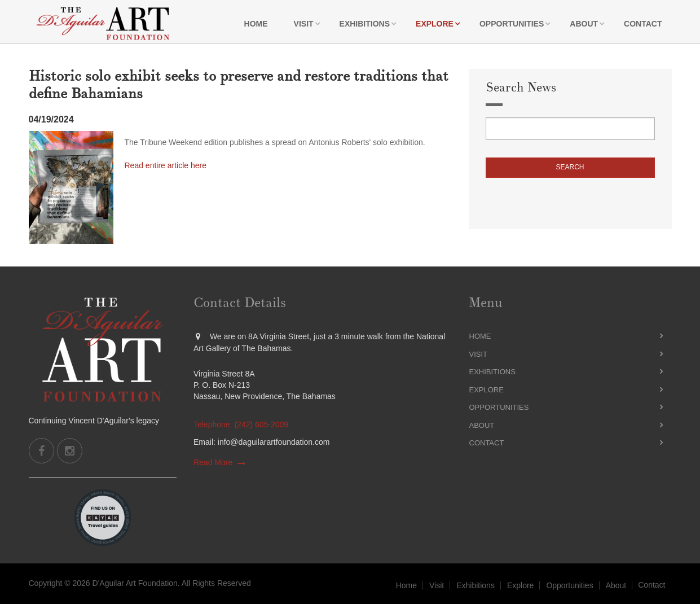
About (584, 24)
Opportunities (512, 24)
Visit (304, 24)
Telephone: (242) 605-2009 (241, 424)
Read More (213, 462)
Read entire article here (166, 165)
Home (256, 24)
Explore (435, 24)
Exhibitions (365, 24)
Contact (643, 24)
